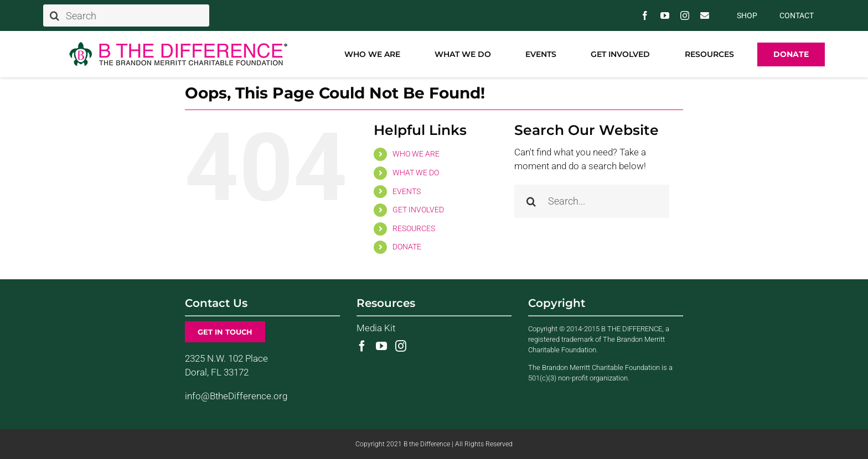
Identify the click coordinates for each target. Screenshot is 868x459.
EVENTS (407, 191)
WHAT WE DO (416, 173)
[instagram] (685, 15)
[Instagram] (401, 346)
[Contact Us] (705, 15)
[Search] (126, 15)
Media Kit (376, 328)
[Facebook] (362, 346)
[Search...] (592, 201)
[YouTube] (381, 346)
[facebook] (645, 15)
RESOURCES (414, 228)
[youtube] (665, 15)
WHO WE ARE (416, 154)
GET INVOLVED (418, 210)
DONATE (407, 247)
